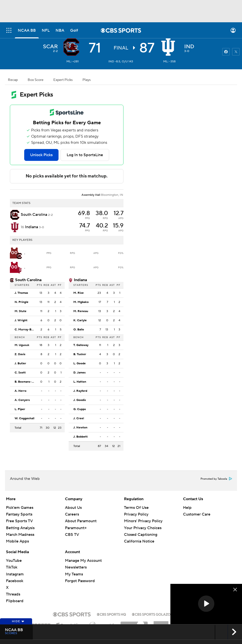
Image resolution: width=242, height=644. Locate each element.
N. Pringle (21, 302)
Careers (72, 514)
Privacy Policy (136, 514)
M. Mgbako (81, 302)
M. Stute (20, 311)
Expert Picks (63, 80)
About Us (73, 508)
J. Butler (20, 364)
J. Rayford (80, 391)
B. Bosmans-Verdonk (26, 382)
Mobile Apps (17, 541)
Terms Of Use (136, 508)
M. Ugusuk (22, 345)
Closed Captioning (141, 535)
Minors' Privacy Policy (143, 521)
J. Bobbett (81, 437)
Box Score (36, 80)
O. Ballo (79, 330)
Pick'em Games (20, 508)
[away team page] (73, 47)
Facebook (15, 581)
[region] (206, 604)
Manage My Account (83, 561)
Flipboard (15, 601)
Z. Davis (20, 354)
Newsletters (76, 567)
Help (187, 508)
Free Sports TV (19, 521)
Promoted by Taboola (216, 479)
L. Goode (80, 364)
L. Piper (20, 409)
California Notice (139, 541)
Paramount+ (76, 528)
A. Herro (20, 391)
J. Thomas (21, 293)
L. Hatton (80, 382)
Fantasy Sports (19, 514)
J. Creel (79, 419)
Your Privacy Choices (143, 528)
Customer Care (197, 514)
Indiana (80, 280)
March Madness (20, 535)
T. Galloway (81, 345)
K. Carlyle (80, 321)
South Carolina (28, 280)
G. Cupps (80, 409)
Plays (87, 80)
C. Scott (20, 373)
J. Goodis (80, 400)
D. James (80, 373)
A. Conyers (22, 400)
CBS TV (72, 535)
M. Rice (79, 293)
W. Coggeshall (24, 419)
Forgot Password (80, 581)
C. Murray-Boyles (26, 330)
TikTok (12, 567)
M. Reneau (81, 311)
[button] (206, 604)
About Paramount (81, 521)
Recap (13, 80)
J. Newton (80, 428)
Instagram (15, 574)
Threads (13, 594)
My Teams (74, 574)
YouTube (14, 561)
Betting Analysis (20, 528)
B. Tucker (80, 354)
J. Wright (21, 321)
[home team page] (169, 47)
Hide (18, 621)
